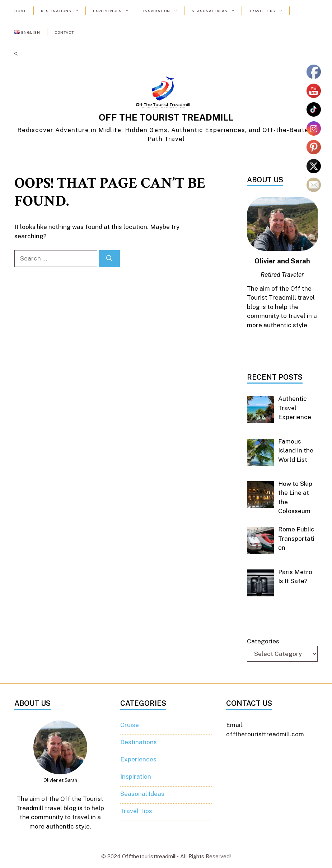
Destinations (63, 11)
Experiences (114, 11)
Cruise (130, 725)
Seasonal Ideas (217, 11)
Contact (64, 32)
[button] (16, 54)
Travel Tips (269, 11)
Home (20, 11)
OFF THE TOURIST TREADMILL (166, 117)
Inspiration (164, 11)
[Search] (109, 259)
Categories (263, 641)
